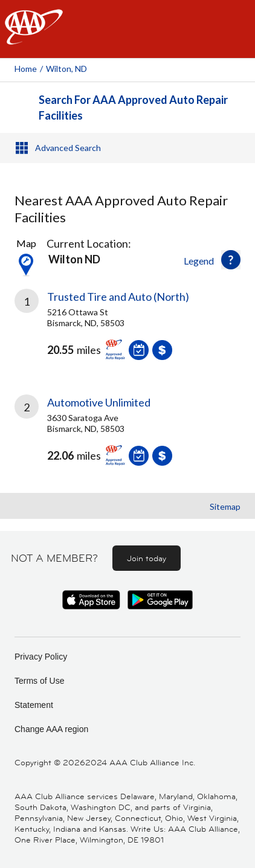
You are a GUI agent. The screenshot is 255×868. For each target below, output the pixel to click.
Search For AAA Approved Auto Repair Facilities (133, 108)
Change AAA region (51, 729)
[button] (231, 260)
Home (26, 69)
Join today (147, 558)
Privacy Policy (41, 657)
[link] (127, 333)
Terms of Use (39, 681)
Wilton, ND (66, 69)
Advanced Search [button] (68, 148)
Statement (34, 705)
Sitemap (225, 506)
